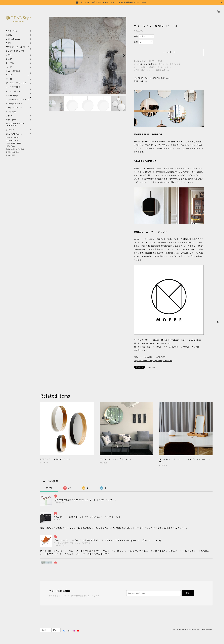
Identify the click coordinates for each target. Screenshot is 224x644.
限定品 (9, 32)
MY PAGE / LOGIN (15, 143)
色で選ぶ (10, 126)
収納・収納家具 (19, 68)
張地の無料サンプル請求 (15, 149)
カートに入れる (169, 52)
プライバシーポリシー (179, 630)
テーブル (10, 60)
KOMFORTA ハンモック (17, 44)
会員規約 (209, 630)
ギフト (9, 40)
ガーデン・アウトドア (16, 80)
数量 (136, 42)
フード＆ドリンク (14, 104)
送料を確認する (162, 70)
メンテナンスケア (14, 100)
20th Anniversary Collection (15, 121)
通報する (152, 367)
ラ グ (9, 72)
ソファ (9, 52)
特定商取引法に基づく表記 (196, 630)
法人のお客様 (11, 155)
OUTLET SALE (13, 36)
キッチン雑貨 (19, 92)
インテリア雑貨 (19, 84)
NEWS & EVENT (12, 138)
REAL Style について (14, 135)
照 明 (9, 76)
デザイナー (11, 116)
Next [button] (123, 55)
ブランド (10, 112)
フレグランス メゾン (15, 48)
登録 (188, 593)
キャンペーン (12, 28)
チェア (10, 56)
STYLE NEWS (12, 130)
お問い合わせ (11, 146)
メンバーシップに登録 (146, 64)
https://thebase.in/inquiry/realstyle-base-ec (153, 361)
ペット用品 (11, 108)
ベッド (9, 64)
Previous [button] (52, 55)
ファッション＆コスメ (16, 96)
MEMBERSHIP (12, 141)
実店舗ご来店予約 (12, 152)
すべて (49, 488)
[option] (88, 55)
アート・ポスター (19, 88)
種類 (136, 36)
